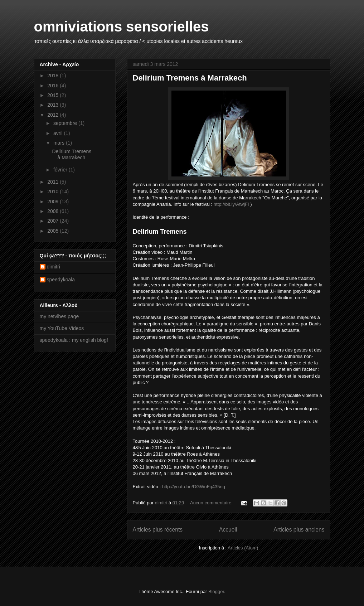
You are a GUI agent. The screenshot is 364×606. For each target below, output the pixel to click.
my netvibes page (59, 316)
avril (59, 133)
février (61, 170)
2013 (54, 105)
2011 (54, 182)
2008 (54, 211)
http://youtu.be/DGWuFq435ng (194, 487)
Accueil (228, 530)
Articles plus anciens (299, 530)
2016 (54, 86)
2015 (54, 95)
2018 (54, 76)
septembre (66, 123)
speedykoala (61, 280)
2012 (54, 115)
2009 (54, 202)
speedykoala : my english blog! (74, 340)
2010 (54, 192)
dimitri (54, 267)
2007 (54, 221)
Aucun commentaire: (212, 503)
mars (60, 143)
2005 (54, 231)
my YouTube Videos (62, 328)
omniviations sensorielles (122, 26)
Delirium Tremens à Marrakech (190, 78)
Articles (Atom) (243, 548)
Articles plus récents (158, 530)
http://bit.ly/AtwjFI (231, 204)
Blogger (216, 592)
